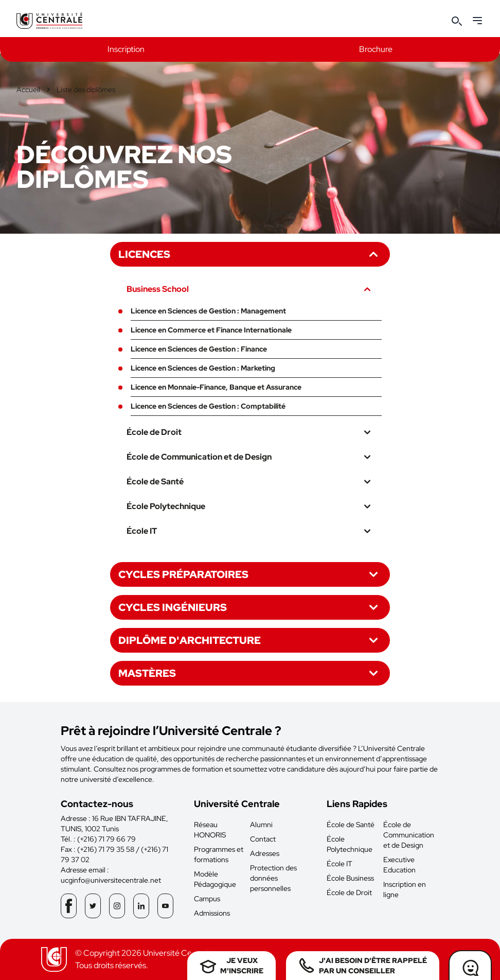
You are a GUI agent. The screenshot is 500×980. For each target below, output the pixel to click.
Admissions (212, 913)
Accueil (28, 90)
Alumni (261, 825)
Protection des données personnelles (273, 878)
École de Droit (250, 432)
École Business (350, 878)
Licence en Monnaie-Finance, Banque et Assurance (216, 387)
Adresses (265, 853)
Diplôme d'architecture (250, 640)
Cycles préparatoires (250, 574)
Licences (250, 254)
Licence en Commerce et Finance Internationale (211, 330)
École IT (250, 531)
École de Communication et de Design (250, 457)
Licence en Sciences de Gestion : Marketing (203, 368)
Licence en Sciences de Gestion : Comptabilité (208, 406)
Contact (263, 839)
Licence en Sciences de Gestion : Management (208, 311)
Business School (250, 289)
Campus (207, 899)
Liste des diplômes (86, 90)
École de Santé (250, 482)
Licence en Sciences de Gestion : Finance (199, 349)
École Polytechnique (250, 506)
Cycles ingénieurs (250, 607)
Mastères (250, 673)
